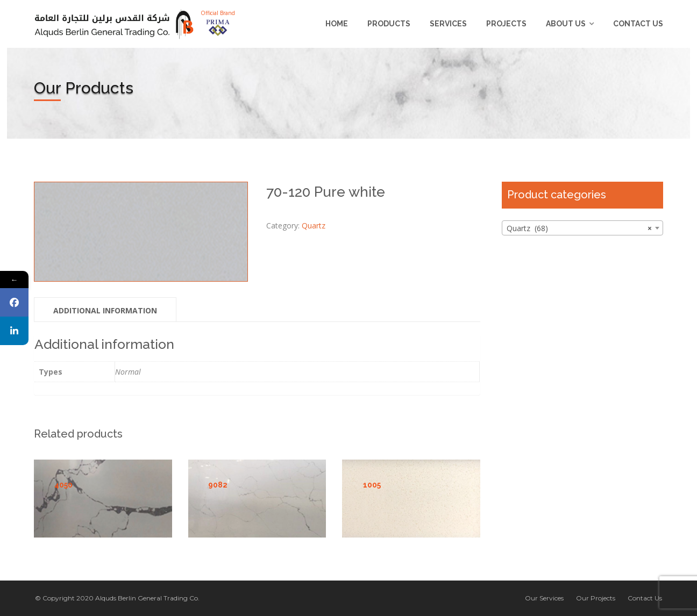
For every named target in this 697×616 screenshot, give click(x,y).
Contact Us (638, 24)
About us (566, 24)
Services (448, 24)
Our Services (544, 598)
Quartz (314, 225)
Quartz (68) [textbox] (579, 228)
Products (389, 24)
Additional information (105, 310)
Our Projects (596, 598)
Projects (506, 24)
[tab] (105, 310)
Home (337, 24)
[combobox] (582, 228)
